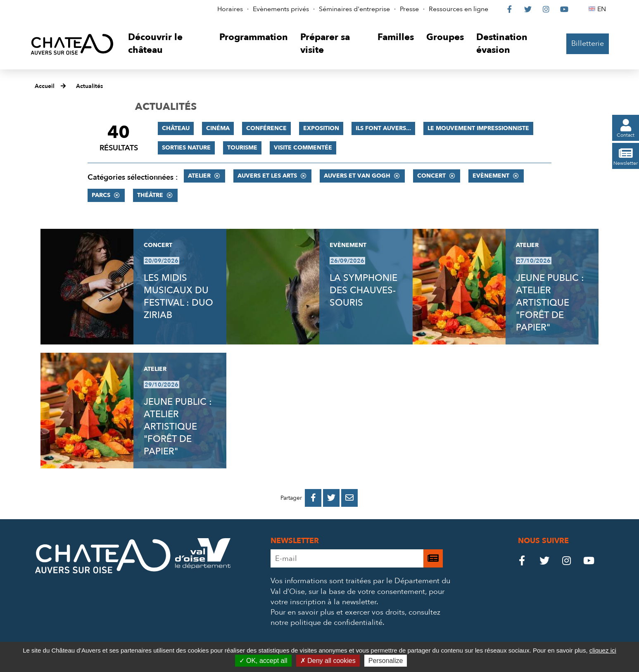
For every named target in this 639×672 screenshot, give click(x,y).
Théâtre (150, 195)
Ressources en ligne (458, 9)
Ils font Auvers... (383, 128)
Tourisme (242, 148)
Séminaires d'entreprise (354, 9)
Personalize (386, 661)
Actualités (89, 86)
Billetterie (588, 44)
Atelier (199, 176)
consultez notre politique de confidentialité (355, 617)
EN (603, 9)
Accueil (45, 86)
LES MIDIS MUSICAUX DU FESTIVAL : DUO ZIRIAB (178, 297)
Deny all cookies (328, 661)
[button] (167, 44)
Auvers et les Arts (267, 176)
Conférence (266, 128)
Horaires (230, 9)
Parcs (101, 195)
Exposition (321, 128)
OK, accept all (263, 661)
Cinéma (218, 128)
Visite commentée (303, 148)
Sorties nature (186, 148)
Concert (431, 176)
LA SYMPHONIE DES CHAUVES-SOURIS (363, 290)
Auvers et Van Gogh (357, 176)
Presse (409, 9)
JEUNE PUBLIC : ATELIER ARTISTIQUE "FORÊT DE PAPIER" (550, 303)
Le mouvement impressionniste (478, 128)
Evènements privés (281, 9)
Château (176, 128)
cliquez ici (603, 650)
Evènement (491, 176)
